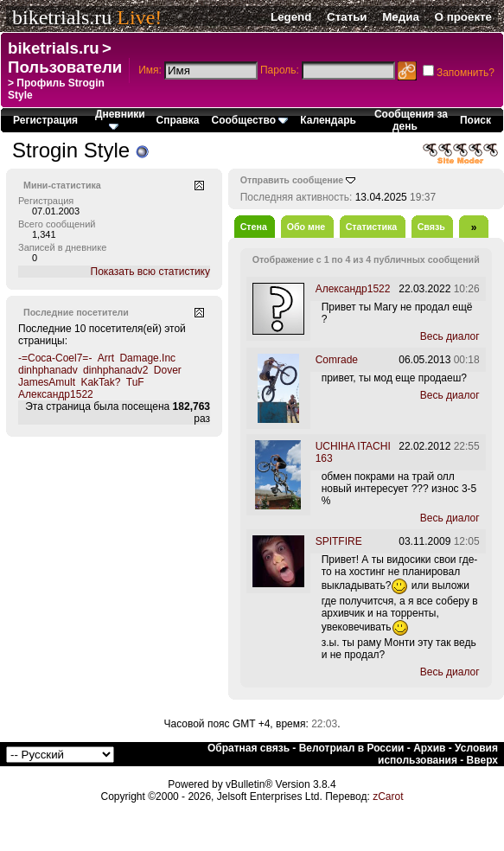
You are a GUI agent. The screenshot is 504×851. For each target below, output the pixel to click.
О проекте (463, 17)
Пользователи (65, 67)
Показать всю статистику (150, 272)
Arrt (106, 358)
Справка (178, 120)
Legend (291, 17)
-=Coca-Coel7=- (55, 358)
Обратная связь (249, 748)
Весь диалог (450, 336)
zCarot (388, 797)
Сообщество (250, 120)
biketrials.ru (62, 17)
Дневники (120, 119)
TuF (135, 382)
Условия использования (438, 754)
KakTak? (100, 382)
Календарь (328, 120)
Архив (429, 748)
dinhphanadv (48, 370)
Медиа (401, 17)
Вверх (482, 760)
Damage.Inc (147, 358)
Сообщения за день (411, 120)
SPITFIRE (339, 541)
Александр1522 (56, 394)
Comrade (337, 360)
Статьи (347, 17)
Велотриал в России (352, 748)
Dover (168, 370)
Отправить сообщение (292, 180)
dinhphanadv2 (115, 370)
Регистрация (45, 120)
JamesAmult (47, 382)
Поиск (475, 120)
